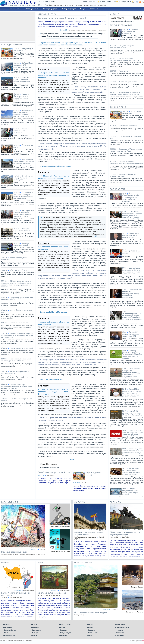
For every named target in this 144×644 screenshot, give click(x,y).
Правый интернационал (128, 82)
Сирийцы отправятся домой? (21, 244)
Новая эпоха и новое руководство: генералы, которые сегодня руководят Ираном (24, 113)
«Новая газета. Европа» (49, 467)
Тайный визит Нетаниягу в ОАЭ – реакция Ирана (130, 235)
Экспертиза (120, 636)
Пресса (91, 625)
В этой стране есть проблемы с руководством (23, 178)
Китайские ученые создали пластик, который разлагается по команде (132, 451)
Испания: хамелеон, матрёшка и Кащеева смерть (88, 533)
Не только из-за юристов (20, 323)
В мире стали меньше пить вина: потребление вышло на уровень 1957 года (131, 472)
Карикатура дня (10, 636)
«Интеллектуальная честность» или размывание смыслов (124, 59)
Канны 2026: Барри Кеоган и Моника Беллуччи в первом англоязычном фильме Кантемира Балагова (131, 393)
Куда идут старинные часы (14, 552)
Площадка (64, 630)
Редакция (91, 630)
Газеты (7, 633)
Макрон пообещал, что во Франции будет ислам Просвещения (54, 392)
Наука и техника (66, 625)
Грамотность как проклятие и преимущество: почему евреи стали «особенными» (132, 294)
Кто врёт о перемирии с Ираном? (22, 230)
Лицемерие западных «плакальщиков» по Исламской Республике (126, 163)
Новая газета (102, 30)
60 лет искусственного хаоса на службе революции (125, 533)
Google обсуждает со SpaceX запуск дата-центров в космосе (131, 492)
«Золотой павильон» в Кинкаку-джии (90, 612)
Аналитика (8, 627)
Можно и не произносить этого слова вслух (15, 372)
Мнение (35, 636)
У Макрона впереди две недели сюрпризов (54, 248)
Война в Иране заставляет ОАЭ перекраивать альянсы (23, 65)
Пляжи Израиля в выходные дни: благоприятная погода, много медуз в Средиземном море (132, 373)
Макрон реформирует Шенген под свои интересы (54, 323)
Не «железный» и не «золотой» (22, 348)
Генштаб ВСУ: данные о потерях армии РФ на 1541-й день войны (132, 413)
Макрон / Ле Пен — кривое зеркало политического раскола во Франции (54, 75)
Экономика (120, 633)
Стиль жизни (121, 625)
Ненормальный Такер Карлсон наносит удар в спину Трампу (17, 360)
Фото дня (119, 630)
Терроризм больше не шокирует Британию (123, 175)
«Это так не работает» (19, 270)
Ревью (90, 627)
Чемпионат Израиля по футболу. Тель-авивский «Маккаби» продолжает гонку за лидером (132, 354)
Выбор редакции (101, 530)
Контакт (35, 625)
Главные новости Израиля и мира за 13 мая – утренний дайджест (132, 433)
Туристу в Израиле (123, 627)
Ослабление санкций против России (54, 472)
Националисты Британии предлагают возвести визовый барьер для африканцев (23, 195)
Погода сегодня (66, 633)
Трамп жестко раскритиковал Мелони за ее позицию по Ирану (24, 161)
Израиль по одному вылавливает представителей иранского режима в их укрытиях (17, 386)
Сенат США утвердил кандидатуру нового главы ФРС (130, 334)
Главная (7, 625)
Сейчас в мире (93, 633)
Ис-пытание (123, 71)
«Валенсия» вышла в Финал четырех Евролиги (131, 252)
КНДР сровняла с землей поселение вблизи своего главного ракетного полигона (24, 213)
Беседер (42, 549)
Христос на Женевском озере (52, 593)
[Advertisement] (18, 27)
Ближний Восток (10, 630)
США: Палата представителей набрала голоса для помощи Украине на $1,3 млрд (132, 215)
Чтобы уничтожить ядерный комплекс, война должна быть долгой (125, 93)
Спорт (90, 636)
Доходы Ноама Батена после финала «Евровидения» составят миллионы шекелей (131, 271)
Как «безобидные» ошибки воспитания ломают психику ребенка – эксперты (131, 197)
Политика (64, 636)
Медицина (36, 633)
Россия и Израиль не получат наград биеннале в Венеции (21, 97)
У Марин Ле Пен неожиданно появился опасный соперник (54, 177)
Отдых (63, 627)
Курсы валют (37, 630)
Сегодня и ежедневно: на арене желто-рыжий (124, 47)
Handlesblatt (51, 476)
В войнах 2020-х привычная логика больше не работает (24, 80)
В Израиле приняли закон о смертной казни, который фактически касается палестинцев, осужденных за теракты (16, 284)
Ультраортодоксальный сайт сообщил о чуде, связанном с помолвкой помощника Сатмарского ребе (126, 318)
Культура (35, 627)
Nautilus (85, 483)
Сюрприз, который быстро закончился (21, 131)
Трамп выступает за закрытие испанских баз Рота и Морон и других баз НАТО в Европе (17, 335)
